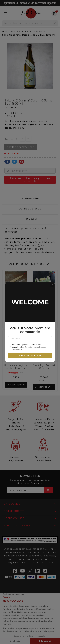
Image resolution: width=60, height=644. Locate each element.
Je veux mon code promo (30, 355)
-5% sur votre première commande (30, 330)
